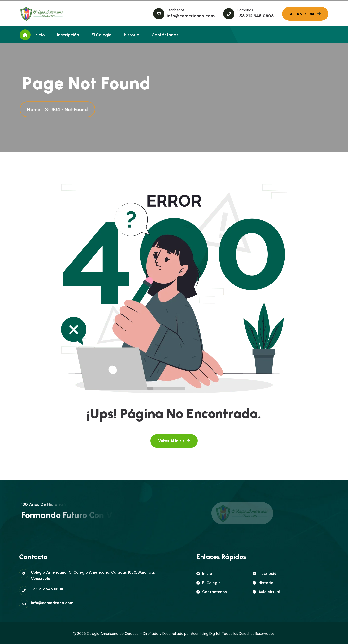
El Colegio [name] (209, 583)
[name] (42, 14)
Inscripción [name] (266, 574)
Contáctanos (165, 35)
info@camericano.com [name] (191, 16)
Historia (132, 35)
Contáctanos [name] (212, 592)
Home (35, 110)
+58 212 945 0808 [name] (255, 16)
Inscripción (68, 35)
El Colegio (101, 35)
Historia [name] (263, 583)
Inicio (40, 35)
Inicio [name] (204, 574)
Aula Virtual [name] (266, 592)
